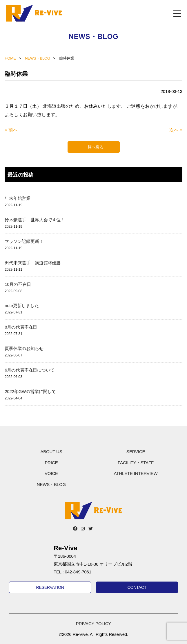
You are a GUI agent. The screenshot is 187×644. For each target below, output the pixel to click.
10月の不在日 (18, 284)
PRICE (51, 463)
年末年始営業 (18, 198)
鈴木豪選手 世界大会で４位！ (35, 220)
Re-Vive (34, 13)
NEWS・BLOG (38, 58)
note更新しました (22, 305)
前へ (13, 130)
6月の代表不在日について (29, 370)
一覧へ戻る (93, 147)
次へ (174, 130)
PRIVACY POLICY (93, 624)
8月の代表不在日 (21, 327)
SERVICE (136, 452)
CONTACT (137, 587)
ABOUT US (51, 452)
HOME (10, 58)
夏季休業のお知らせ (24, 348)
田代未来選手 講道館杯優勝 (33, 263)
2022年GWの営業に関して (30, 391)
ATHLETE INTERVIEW (136, 473)
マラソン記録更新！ (24, 241)
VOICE (51, 473)
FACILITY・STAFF (136, 463)
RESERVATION (50, 587)
